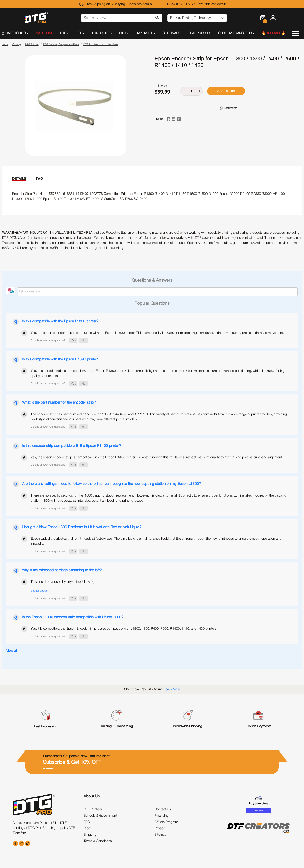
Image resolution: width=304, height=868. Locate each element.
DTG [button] (123, 33)
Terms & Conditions (98, 841)
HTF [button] (79, 33)
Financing (162, 816)
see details (144, 4)
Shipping (90, 835)
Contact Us (163, 809)
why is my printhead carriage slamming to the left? (62, 570)
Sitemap (160, 835)
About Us (92, 796)
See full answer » (41, 591)
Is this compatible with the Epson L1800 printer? (60, 321)
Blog (87, 828)
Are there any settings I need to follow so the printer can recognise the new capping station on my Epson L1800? (111, 484)
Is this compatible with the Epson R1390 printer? (61, 359)
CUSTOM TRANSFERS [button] (235, 33)
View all (12, 651)
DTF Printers (93, 809)
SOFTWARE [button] (172, 33)
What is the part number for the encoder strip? (59, 403)
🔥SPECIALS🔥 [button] (273, 33)
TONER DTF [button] (101, 33)
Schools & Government (100, 816)
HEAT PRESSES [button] (199, 33)
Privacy (160, 828)
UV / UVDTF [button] (144, 33)
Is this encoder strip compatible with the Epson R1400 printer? (72, 446)
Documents (230, 108)
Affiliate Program (166, 822)
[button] (73, 340)
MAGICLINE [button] (44, 33)
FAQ (40, 179)
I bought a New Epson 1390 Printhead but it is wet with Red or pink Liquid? (82, 527)
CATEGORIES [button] (14, 33)
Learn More (172, 689)
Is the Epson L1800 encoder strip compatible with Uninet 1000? (73, 617)
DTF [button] (63, 33)
